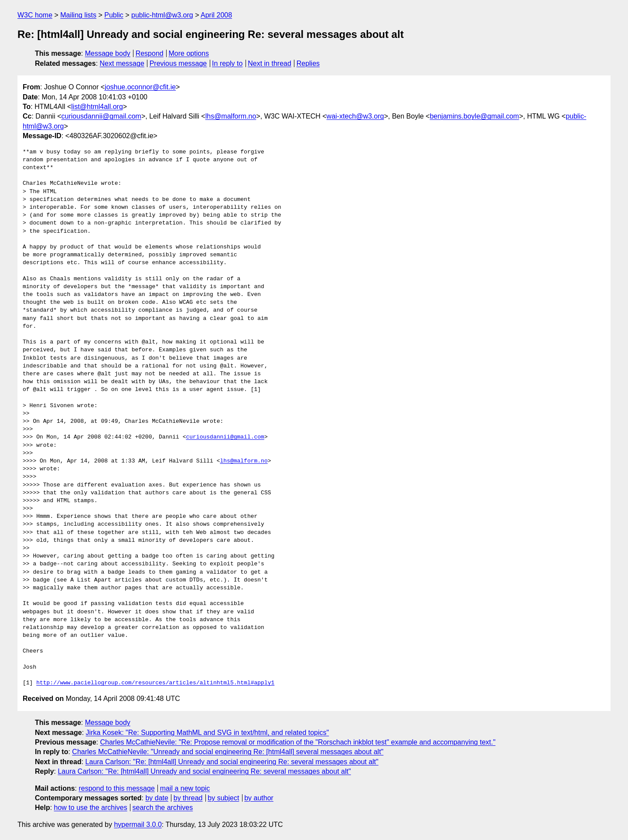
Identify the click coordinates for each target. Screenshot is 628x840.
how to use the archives (91, 808)
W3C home (35, 15)
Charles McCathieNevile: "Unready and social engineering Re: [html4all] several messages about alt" (228, 752)
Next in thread (270, 63)
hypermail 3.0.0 (138, 825)
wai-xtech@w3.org (355, 116)
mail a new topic (185, 788)
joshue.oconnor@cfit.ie (140, 87)
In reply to (227, 63)
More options (189, 53)
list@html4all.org (97, 107)
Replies (308, 63)
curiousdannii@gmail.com (101, 116)
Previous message (178, 63)
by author (259, 798)
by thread (188, 798)
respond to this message (116, 788)
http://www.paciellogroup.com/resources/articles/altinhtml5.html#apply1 (155, 683)
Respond (150, 53)
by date (157, 798)
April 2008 (216, 15)
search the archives (163, 808)
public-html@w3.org (162, 15)
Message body (108, 53)
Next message (122, 63)
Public (114, 15)
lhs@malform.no (231, 116)
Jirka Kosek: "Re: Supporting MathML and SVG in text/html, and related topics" (208, 733)
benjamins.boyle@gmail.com (474, 116)
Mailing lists (78, 15)
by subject (223, 798)
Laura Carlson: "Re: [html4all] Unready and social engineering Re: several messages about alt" (232, 762)
